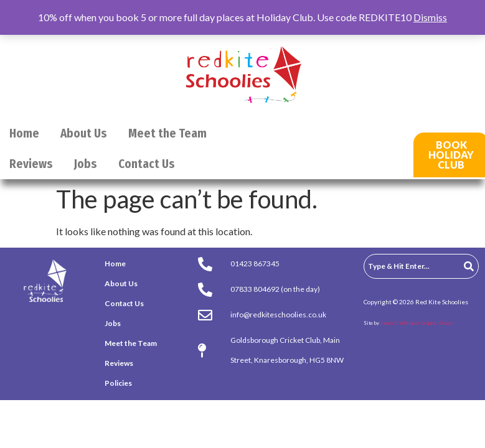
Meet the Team (167, 133)
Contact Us (147, 164)
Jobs (86, 164)
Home (24, 133)
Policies (118, 383)
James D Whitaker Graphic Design (417, 323)
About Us (84, 133)
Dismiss (430, 17)
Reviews (31, 164)
